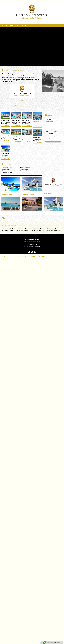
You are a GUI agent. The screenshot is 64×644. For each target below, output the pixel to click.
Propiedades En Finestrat (8, 230)
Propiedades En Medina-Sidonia (25, 230)
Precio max (57, 137)
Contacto (23, 26)
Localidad (53, 126)
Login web (3, 256)
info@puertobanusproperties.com (22, 106)
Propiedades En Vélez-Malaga (55, 230)
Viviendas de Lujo (24, 171)
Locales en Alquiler (24, 169)
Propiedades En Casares (38, 229)
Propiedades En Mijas (52, 229)
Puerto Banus (6, 171)
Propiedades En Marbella (8, 229)
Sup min (57, 139)
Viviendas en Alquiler (25, 168)
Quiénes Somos (9, 26)
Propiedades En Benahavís (24, 229)
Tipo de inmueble (53, 122)
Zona (53, 128)
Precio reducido (51, 134)
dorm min (49, 139)
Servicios (17, 26)
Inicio (2, 26)
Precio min (49, 137)
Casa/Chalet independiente (8, 120)
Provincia (53, 124)
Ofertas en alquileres (7, 173)
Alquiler (56, 132)
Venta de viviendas (7, 168)
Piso (23, 137)
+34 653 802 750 (22, 101)
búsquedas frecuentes (9, 226)
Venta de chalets (6, 169)
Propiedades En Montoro (38, 230)
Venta (48, 132)
